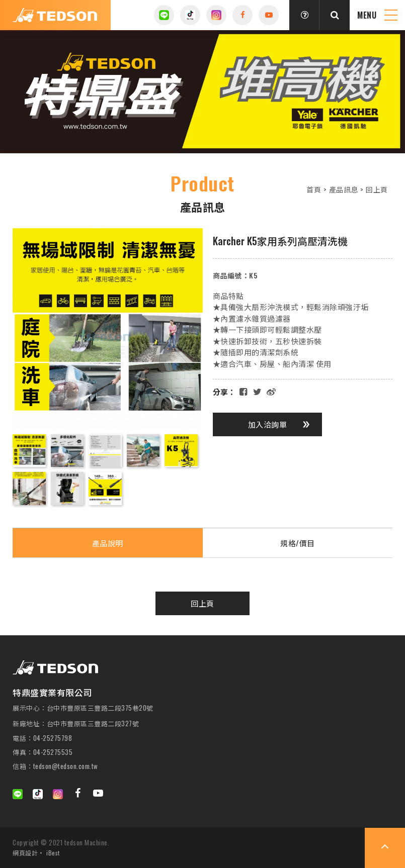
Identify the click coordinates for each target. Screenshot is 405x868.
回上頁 (377, 189)
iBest (53, 853)
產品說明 (108, 543)
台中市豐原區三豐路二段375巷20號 (100, 708)
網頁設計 (25, 853)
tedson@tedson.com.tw (66, 766)
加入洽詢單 (279, 424)
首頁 (314, 189)
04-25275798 (53, 738)
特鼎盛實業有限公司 (55, 15)
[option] (202, 92)
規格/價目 (298, 543)
